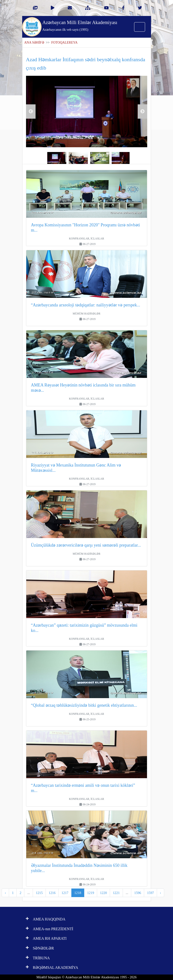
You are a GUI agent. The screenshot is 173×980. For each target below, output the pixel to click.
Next (142, 112)
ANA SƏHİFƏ (34, 43)
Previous (31, 112)
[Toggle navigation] (140, 27)
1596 (138, 893)
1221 (116, 893)
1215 (39, 893)
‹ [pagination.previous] (5, 893)
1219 (91, 893)
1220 (103, 893)
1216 (52, 893)
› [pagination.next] (160, 893)
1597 (150, 893)
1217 (65, 893)
